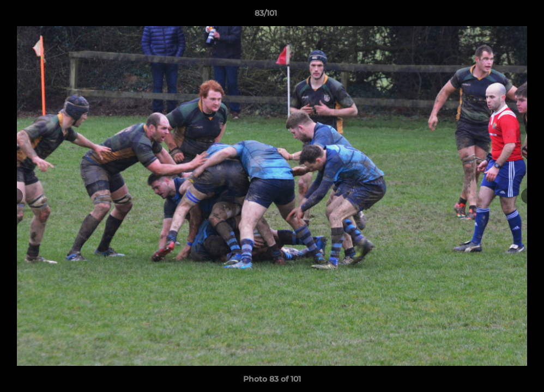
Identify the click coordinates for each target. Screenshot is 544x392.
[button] (498, 16)
